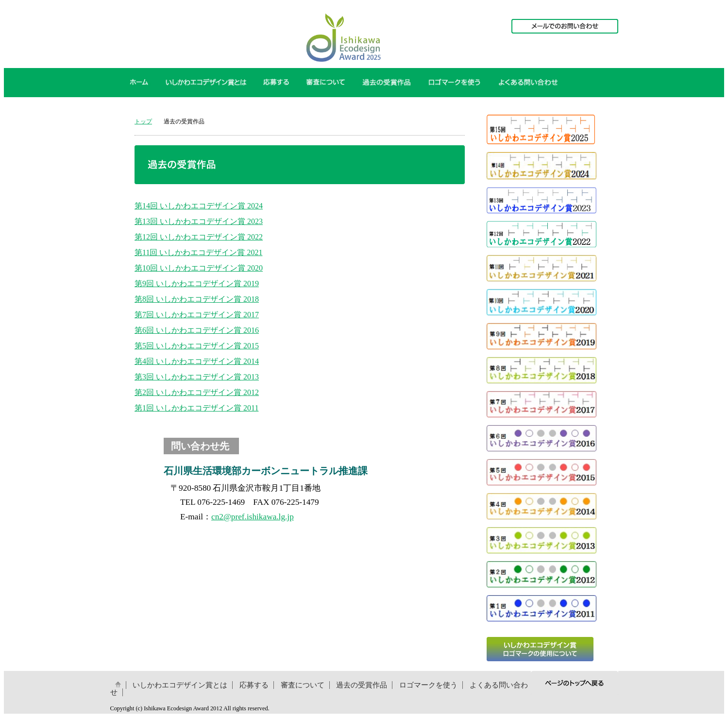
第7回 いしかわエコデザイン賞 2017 (197, 315)
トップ (143, 121)
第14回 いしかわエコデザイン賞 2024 (199, 206)
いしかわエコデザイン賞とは (180, 685)
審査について (303, 685)
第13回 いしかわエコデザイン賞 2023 (199, 221)
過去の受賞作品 (362, 685)
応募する (254, 685)
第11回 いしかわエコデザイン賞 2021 (198, 252)
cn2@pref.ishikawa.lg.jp (253, 517)
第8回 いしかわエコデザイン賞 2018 (197, 299)
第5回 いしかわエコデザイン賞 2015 (197, 346)
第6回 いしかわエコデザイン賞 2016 (197, 330)
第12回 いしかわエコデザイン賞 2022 (199, 237)
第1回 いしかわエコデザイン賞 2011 (196, 408)
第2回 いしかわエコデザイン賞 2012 (197, 392)
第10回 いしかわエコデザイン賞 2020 (199, 268)
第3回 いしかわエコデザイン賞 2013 (197, 377)
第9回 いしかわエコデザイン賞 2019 (197, 283)
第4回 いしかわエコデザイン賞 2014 (197, 361)
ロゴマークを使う (428, 685)
